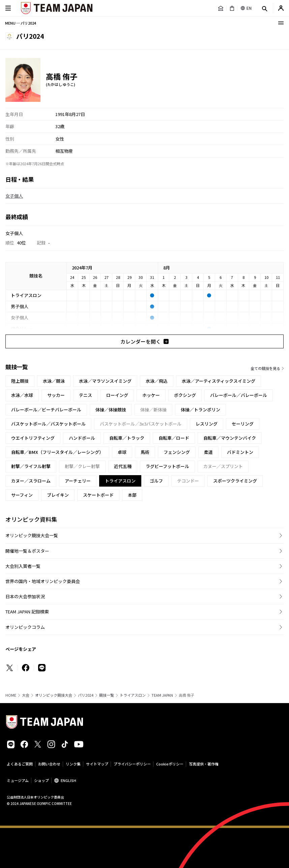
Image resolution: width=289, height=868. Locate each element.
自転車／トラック (127, 438)
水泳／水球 (22, 395)
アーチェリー (78, 481)
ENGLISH (68, 780)
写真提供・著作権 (204, 764)
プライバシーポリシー (132, 764)
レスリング (207, 424)
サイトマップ (97, 764)
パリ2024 (86, 695)
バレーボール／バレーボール (239, 395)
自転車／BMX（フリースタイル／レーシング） (57, 452)
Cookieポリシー (170, 764)
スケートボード (98, 495)
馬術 (145, 452)
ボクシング (185, 395)
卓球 (122, 452)
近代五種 (123, 466)
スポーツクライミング (235, 481)
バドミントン (240, 452)
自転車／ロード (174, 438)
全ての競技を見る (265, 368)
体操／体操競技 (111, 410)
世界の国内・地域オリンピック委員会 (43, 581)
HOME (11, 695)
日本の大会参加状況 (25, 596)
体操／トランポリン (200, 410)
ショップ (41, 780)
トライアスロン (133, 695)
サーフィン (22, 495)
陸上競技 (20, 381)
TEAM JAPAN (162, 695)
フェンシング (177, 452)
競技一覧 (107, 695)
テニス (85, 395)
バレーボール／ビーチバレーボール (46, 410)
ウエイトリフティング (33, 438)
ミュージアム (18, 780)
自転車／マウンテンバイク (230, 438)
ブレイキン (58, 495)
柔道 (208, 452)
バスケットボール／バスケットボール (48, 424)
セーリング (243, 424)
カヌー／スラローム (31, 481)
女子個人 (14, 196)
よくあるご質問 (20, 764)
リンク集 (73, 764)
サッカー (56, 395)
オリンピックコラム (25, 627)
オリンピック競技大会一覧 (32, 535)
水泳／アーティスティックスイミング (219, 381)
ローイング (117, 395)
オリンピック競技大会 (54, 695)
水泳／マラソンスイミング (105, 381)
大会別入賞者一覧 (23, 566)
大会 (26, 695)
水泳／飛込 (157, 381)
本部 (132, 495)
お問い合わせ (49, 764)
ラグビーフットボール (167, 466)
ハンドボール (82, 438)
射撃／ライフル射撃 (31, 466)
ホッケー (151, 395)
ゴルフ (156, 481)
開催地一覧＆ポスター (27, 551)
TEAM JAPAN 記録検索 (27, 612)
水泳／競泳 (54, 381)
